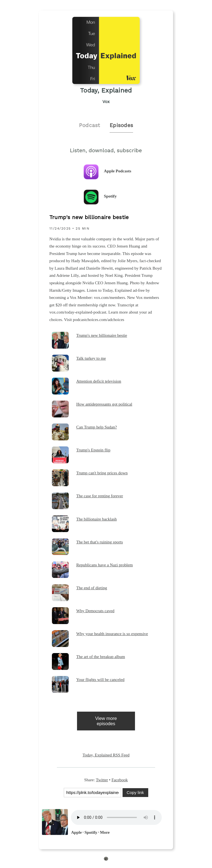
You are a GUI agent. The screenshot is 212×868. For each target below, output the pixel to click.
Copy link (135, 792)
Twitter (102, 780)
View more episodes (106, 721)
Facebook (120, 780)
